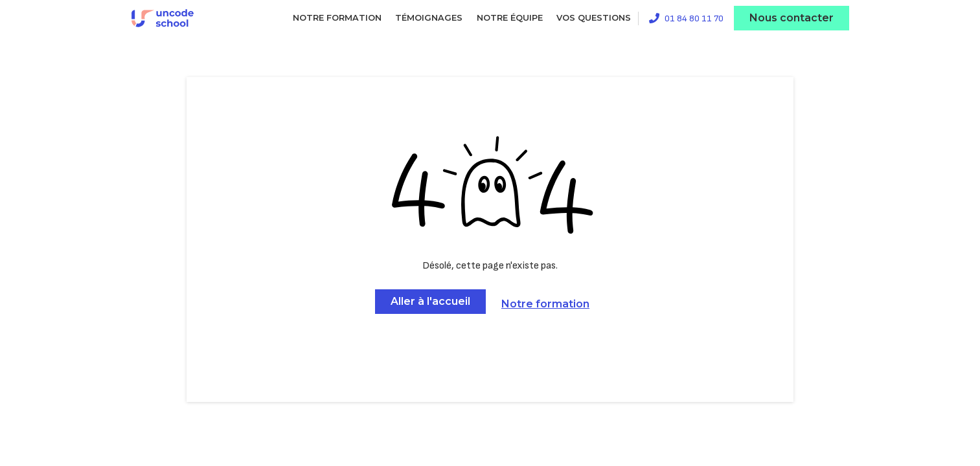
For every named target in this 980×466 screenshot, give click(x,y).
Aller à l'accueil (430, 301)
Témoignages (429, 18)
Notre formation (337, 18)
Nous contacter (792, 18)
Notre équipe (510, 18)
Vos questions (594, 18)
